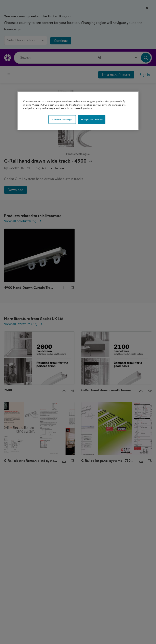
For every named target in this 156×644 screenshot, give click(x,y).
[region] (78, 111)
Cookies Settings (62, 120)
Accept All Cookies (92, 120)
